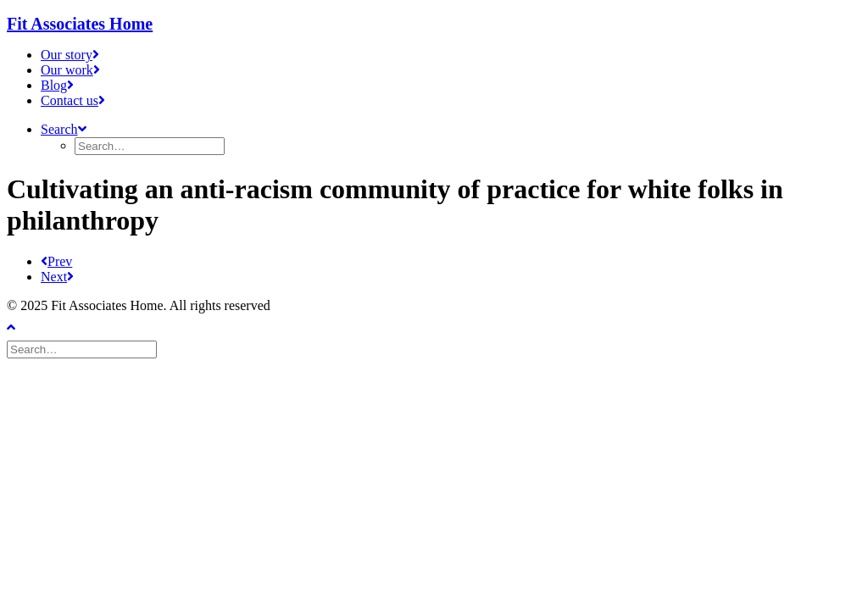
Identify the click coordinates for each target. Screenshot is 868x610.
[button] (64, 129)
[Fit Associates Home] (434, 24)
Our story (70, 55)
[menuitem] (451, 55)
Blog (57, 85)
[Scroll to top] (24, 326)
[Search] (83, 349)
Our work (70, 70)
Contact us (73, 100)
